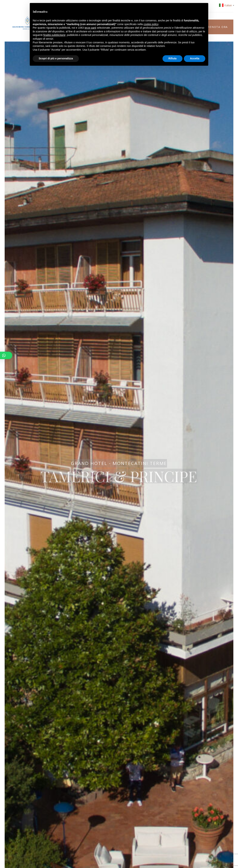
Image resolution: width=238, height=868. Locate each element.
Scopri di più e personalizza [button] (56, 58)
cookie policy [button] (151, 24)
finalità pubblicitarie (54, 35)
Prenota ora (217, 27)
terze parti (90, 28)
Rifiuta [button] (173, 58)
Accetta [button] (195, 58)
